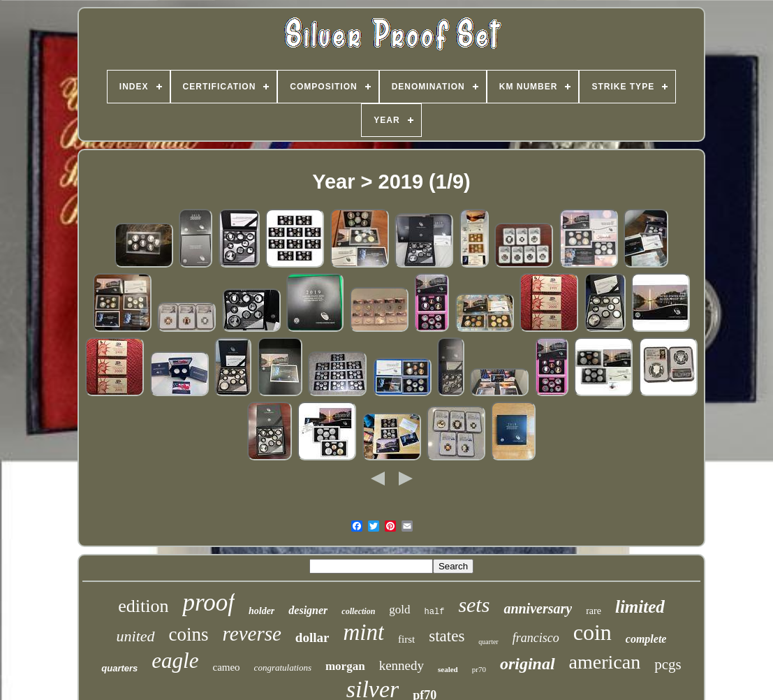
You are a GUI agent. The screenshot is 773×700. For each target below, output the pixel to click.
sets (474, 605)
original (528, 664)
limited (640, 607)
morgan (345, 666)
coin (592, 632)
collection (358, 611)
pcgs (668, 664)
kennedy (402, 665)
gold (399, 610)
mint (363, 632)
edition (143, 606)
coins (189, 634)
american (605, 662)
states (447, 636)
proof (208, 603)
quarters (119, 668)
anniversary (538, 608)
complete (646, 639)
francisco (536, 638)
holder (262, 611)
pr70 (479, 669)
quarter (488, 642)
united (136, 636)
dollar (312, 637)
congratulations (283, 668)
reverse (252, 634)
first (406, 639)
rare (594, 611)
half (435, 612)
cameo (226, 667)
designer (308, 610)
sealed (448, 669)
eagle (175, 661)
